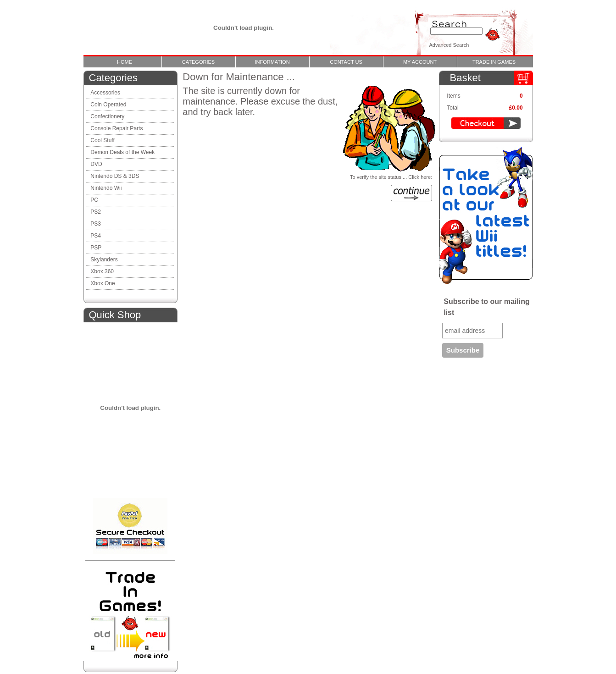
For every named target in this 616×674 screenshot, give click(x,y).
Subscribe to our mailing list (487, 307)
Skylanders (104, 260)
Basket (465, 78)
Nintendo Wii (106, 188)
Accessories (105, 93)
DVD (96, 164)
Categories (198, 62)
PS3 (96, 224)
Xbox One (103, 283)
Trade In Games (494, 62)
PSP (96, 248)
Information (272, 62)
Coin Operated (108, 105)
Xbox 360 (102, 271)
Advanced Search (449, 45)
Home (125, 62)
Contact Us (346, 62)
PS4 (96, 236)
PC (94, 200)
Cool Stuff (102, 140)
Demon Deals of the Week (122, 152)
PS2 (96, 212)
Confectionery (107, 116)
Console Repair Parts (117, 128)
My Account (420, 62)
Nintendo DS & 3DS (115, 176)
